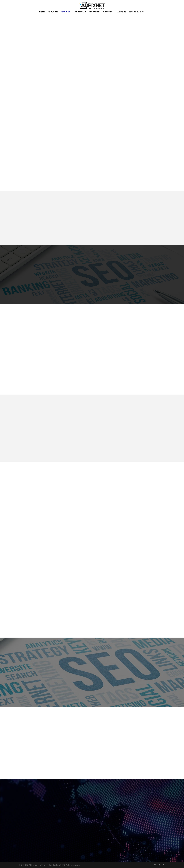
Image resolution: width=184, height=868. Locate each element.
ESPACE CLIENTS (137, 12)
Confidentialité (59, 865)
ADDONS (122, 12)
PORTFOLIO (80, 12)
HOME (42, 12)
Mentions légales (45, 865)
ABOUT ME (53, 12)
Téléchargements (73, 865)
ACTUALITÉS (95, 12)
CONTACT (108, 12)
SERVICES (65, 12)
